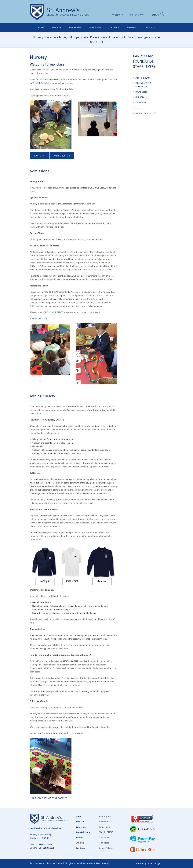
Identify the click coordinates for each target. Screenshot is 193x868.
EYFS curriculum (38, 83)
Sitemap (105, 863)
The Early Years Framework (143, 85)
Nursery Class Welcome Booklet (49, 798)
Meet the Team (143, 78)
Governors (103, 821)
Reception (141, 102)
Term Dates (104, 843)
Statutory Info (105, 816)
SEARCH (156, 15)
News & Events (96, 28)
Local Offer (141, 92)
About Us (56, 28)
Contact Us (118, 15)
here (38, 540)
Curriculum (104, 837)
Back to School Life (146, 113)
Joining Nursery (62, 156)
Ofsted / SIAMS (106, 832)
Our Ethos (149, 28)
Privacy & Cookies (91, 863)
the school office (97, 188)
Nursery (140, 97)
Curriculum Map (70, 661)
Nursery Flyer (40, 319)
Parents (115, 28)
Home (41, 28)
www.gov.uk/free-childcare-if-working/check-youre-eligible (79, 270)
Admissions (40, 156)
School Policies (106, 848)
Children (132, 28)
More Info (97, 42)
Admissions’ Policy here (57, 292)
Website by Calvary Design (148, 863)
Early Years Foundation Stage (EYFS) (144, 61)
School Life (75, 28)
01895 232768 (137, 15)
